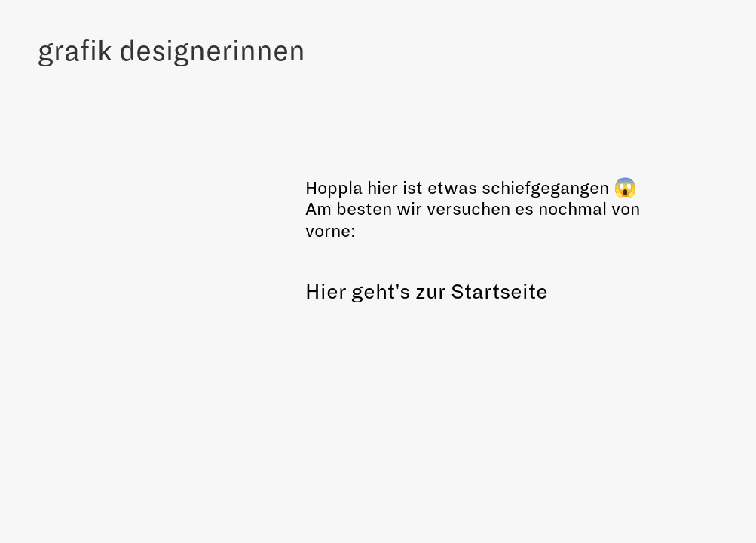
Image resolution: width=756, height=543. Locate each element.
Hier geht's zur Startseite (427, 292)
